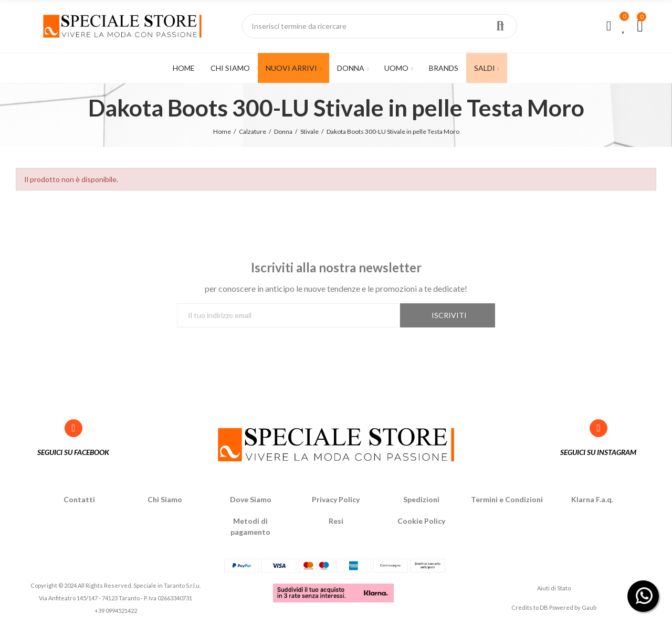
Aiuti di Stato (554, 588)
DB (544, 607)
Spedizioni (421, 499)
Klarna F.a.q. (592, 499)
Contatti (79, 499)
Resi (336, 521)
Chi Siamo (165, 499)
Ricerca (500, 26)
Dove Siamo (251, 499)
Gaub (589, 607)
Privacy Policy (336, 499)
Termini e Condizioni (507, 499)
